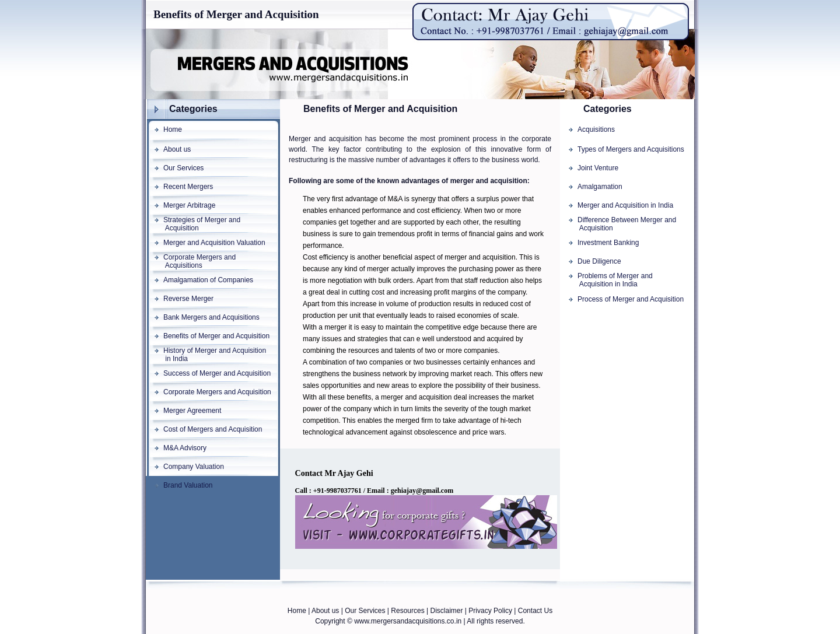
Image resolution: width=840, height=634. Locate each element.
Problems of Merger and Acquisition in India (606, 280)
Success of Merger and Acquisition (217, 373)
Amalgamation (600, 187)
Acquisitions (596, 129)
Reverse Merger (188, 299)
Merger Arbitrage (189, 205)
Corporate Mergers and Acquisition (217, 392)
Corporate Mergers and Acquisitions (191, 261)
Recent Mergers (188, 187)
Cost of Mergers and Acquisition (213, 429)
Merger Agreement (192, 411)
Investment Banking (608, 243)
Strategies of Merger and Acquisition (193, 224)
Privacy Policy (490, 611)
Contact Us (535, 611)
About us (177, 149)
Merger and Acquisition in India (625, 205)
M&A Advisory (185, 448)
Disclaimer (446, 611)
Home (173, 129)
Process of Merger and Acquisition (631, 299)
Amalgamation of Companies (208, 280)
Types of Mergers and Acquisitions (631, 149)
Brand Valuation (188, 485)
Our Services (183, 168)
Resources (407, 611)
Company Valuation (194, 467)
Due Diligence (599, 261)
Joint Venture (598, 168)
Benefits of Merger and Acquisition (216, 336)
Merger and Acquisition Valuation (214, 243)
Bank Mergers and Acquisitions (211, 317)
